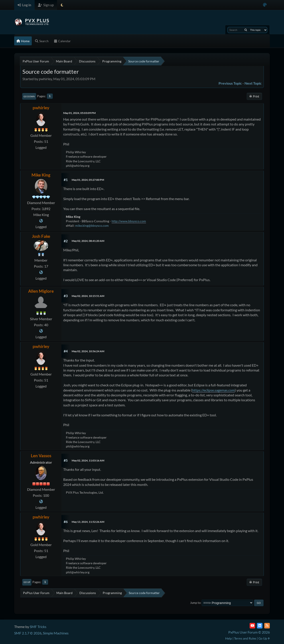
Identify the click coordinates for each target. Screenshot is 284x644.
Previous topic (230, 83)
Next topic (253, 83)
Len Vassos (41, 456)
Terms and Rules (245, 638)
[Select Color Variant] (265, 5)
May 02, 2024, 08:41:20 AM (88, 241)
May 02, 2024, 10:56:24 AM (88, 351)
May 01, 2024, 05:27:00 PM (88, 180)
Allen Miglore (41, 291)
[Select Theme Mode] (62, 5)
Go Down (29, 96)
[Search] (246, 30)
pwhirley (41, 108)
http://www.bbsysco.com (129, 221)
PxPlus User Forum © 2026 (249, 632)
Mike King (41, 175)
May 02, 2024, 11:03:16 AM (88, 460)
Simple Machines (56, 633)
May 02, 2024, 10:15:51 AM (88, 296)
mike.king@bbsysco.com (92, 226)
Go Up (27, 582)
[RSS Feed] (267, 626)
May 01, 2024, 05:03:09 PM (79, 113)
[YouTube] (252, 626)
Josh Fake (41, 236)
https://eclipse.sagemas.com (213, 390)
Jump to (195, 603)
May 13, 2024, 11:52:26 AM (88, 522)
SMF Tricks (38, 627)
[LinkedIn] (260, 626)
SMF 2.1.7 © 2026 (28, 633)
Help (229, 638)
